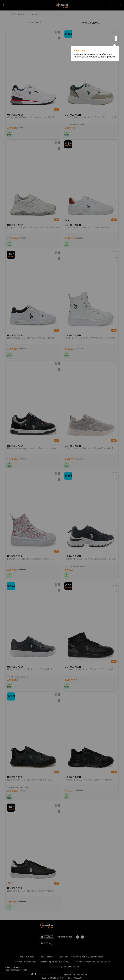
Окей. (34, 974)
